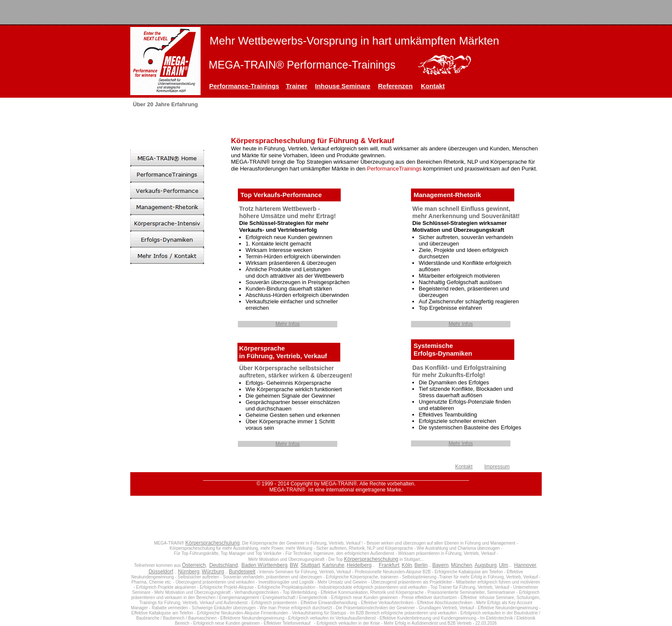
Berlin (421, 565)
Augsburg (485, 565)
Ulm (503, 565)
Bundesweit (242, 572)
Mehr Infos (288, 324)
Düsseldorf (161, 572)
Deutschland (223, 565)
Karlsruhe (333, 565)
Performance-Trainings (244, 86)
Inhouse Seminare (343, 86)
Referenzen (395, 86)
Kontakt (433, 86)
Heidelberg (359, 565)
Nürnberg (189, 572)
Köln (407, 565)
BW (294, 565)
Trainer (297, 86)
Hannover (525, 565)
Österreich (194, 565)
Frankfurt (389, 565)
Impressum (497, 467)
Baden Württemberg (264, 565)
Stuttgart (310, 565)
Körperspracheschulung (212, 543)
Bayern (441, 565)
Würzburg (213, 572)
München (461, 565)
